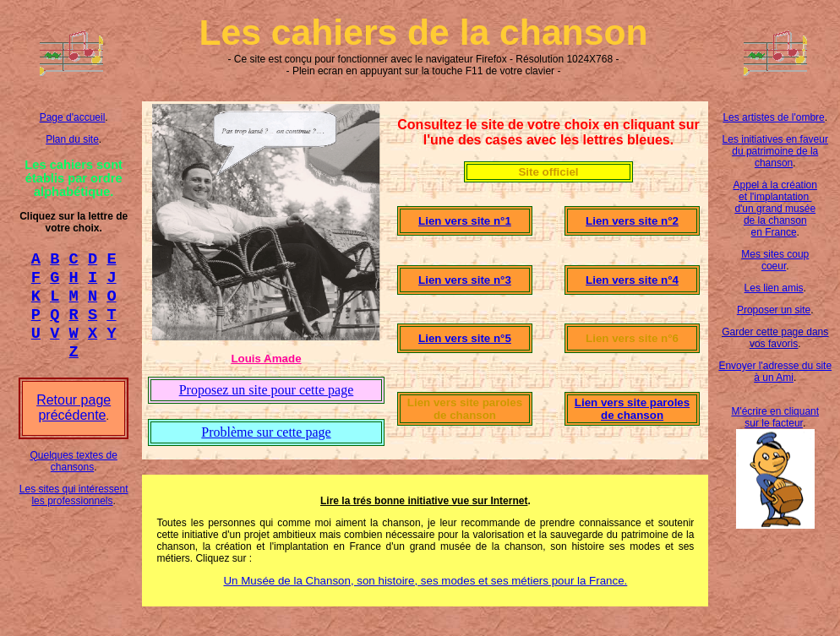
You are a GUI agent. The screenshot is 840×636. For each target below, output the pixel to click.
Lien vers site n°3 (465, 280)
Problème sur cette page (266, 432)
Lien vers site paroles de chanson (632, 409)
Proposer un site (774, 310)
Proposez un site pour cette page (267, 390)
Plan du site (72, 139)
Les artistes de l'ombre (773, 117)
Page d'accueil (73, 117)
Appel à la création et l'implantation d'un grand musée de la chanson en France (775, 209)
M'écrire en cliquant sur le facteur (775, 417)
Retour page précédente (74, 423)
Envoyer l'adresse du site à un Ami (775, 372)
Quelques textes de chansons (73, 476)
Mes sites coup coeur (775, 260)
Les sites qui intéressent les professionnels (74, 510)
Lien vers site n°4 (632, 280)
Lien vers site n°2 (632, 221)
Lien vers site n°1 (465, 221)
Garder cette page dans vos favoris (775, 338)
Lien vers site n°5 (465, 338)
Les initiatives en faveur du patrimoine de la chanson (775, 151)
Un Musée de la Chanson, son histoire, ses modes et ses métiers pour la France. (425, 581)
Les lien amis (774, 288)
